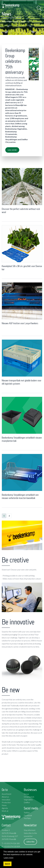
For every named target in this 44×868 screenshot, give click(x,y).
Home (15, 21)
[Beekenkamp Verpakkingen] (11, 6)
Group (26, 794)
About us (5, 797)
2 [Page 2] (9, 516)
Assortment (7, 794)
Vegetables (28, 800)
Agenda (5, 808)
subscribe (30, 842)
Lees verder (12, 150)
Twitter (27, 813)
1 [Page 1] (4, 516)
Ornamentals (29, 797)
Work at (5, 811)
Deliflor (27, 802)
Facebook (28, 815)
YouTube (27, 818)
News (4, 805)
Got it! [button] (7, 864)
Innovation (6, 800)
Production (6, 802)
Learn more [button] (9, 858)
